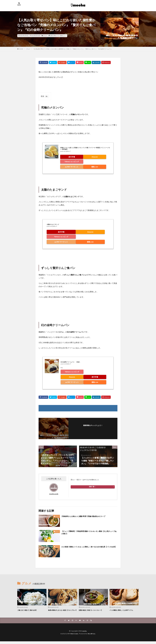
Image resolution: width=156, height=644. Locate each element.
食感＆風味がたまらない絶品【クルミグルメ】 (62, 611)
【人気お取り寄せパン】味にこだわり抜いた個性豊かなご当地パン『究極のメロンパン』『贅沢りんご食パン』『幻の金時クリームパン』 (73, 49)
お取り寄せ (53, 36)
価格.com (95, 167)
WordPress (92, 636)
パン (58, 36)
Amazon (95, 157)
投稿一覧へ (92, 487)
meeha (84, 634)
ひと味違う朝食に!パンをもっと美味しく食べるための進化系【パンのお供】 (88, 548)
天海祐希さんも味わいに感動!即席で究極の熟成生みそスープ (88, 516)
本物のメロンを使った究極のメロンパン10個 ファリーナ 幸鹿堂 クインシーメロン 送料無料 (85, 148)
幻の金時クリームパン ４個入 (70, 362)
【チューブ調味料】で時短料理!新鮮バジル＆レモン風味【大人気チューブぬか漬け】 (89, 533)
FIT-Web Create (72, 636)
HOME (21, 49)
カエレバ (68, 151)
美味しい (63, 36)
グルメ (45, 36)
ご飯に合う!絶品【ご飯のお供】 (29, 610)
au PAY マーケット (72, 167)
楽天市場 (72, 157)
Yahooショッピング (72, 161)
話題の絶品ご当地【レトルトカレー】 (92, 610)
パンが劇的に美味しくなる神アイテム (123, 610)
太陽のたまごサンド (53, 224)
